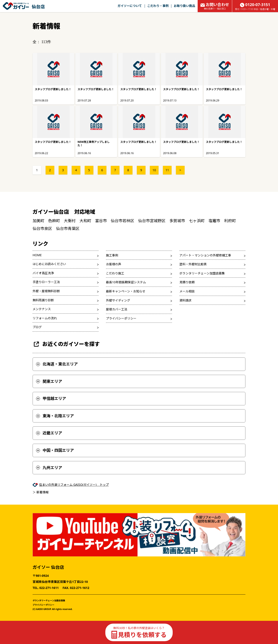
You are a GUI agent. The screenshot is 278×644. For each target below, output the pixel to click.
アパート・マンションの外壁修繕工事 (205, 255)
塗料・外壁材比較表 (193, 264)
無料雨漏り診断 (43, 300)
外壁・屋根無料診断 (46, 291)
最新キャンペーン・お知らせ (126, 291)
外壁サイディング (118, 300)
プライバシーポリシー (121, 318)
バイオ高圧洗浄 (43, 273)
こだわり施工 (115, 273)
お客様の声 (114, 264)
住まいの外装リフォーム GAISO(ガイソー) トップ (74, 485)
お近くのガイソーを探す (66, 344)
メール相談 (187, 291)
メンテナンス (42, 309)
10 (154, 170)
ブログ (37, 327)
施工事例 (112, 255)
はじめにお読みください (49, 264)
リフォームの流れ (45, 318)
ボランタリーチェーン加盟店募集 (202, 273)
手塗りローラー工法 (46, 282)
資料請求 (185, 300)
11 (167, 170)
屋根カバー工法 (117, 309)
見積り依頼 (187, 282)
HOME (37, 255)
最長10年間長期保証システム (126, 282)
